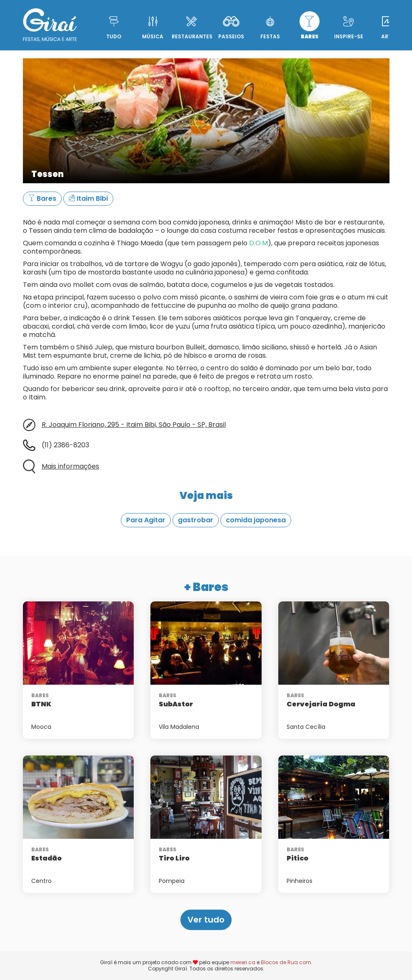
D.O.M (258, 243)
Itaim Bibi (88, 198)
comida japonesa (256, 520)
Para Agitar (146, 520)
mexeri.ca (243, 962)
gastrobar (196, 520)
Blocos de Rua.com (286, 962)
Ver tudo (206, 920)
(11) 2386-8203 (65, 445)
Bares (42, 198)
